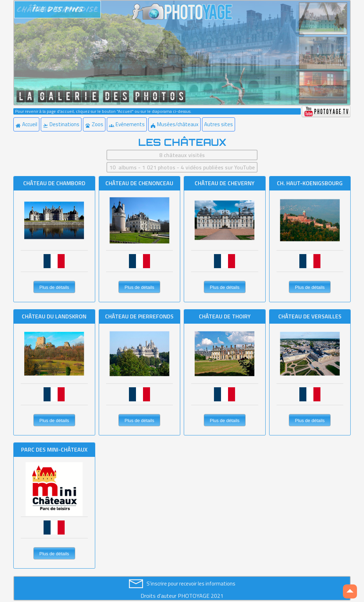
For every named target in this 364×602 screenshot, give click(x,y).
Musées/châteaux (174, 124)
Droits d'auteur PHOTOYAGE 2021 (182, 596)
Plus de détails (54, 287)
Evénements (127, 124)
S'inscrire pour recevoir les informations (191, 584)
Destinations (61, 124)
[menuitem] (27, 124)
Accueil (26, 124)
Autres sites (219, 124)
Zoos (94, 124)
